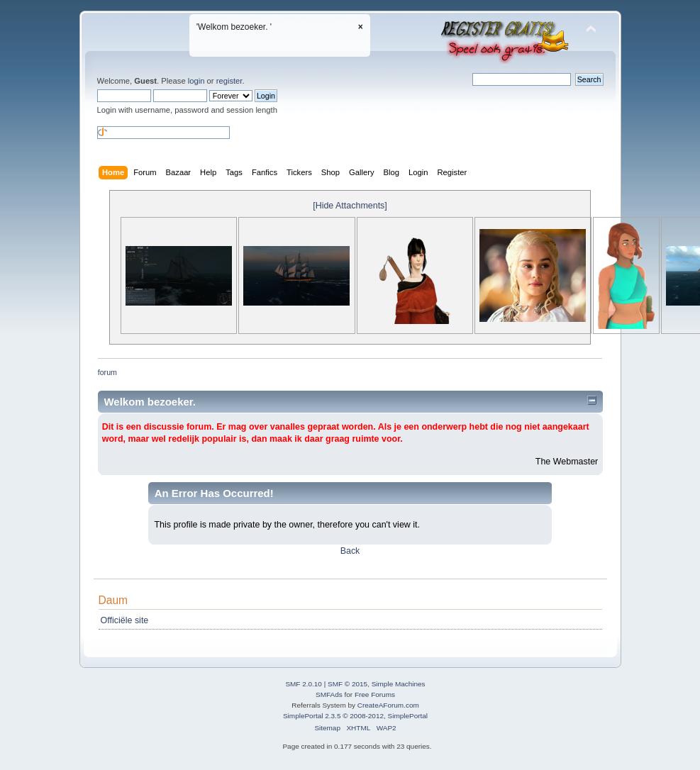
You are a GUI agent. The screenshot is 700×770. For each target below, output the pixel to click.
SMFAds (329, 694)
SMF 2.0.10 (304, 684)
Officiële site (125, 620)
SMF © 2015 (348, 684)
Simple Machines (399, 684)
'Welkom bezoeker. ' (234, 27)
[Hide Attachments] (350, 206)
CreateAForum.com (388, 705)
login (196, 81)
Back (350, 551)
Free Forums (375, 694)
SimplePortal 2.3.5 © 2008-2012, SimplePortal (355, 716)
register (229, 81)
